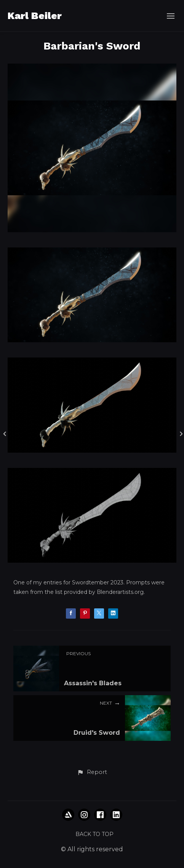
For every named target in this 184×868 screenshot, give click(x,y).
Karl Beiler (35, 16)
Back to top (94, 834)
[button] (92, 772)
